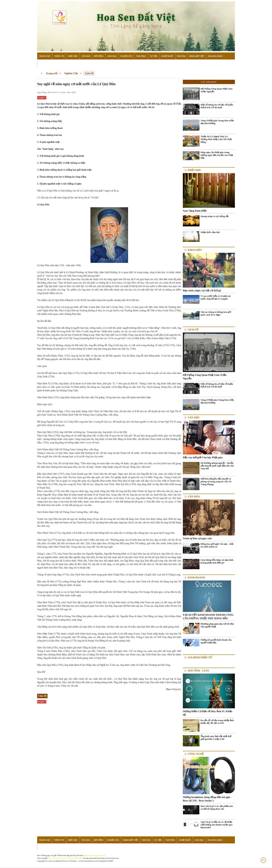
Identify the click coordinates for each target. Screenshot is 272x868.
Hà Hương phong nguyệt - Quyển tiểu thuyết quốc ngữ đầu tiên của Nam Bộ (217, 466)
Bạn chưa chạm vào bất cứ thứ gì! (202, 290)
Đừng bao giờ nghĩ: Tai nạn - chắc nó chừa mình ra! (217, 545)
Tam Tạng (141, 56)
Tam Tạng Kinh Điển (195, 211)
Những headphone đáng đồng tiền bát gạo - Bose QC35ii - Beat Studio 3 (207, 799)
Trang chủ (52, 73)
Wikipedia (176, 689)
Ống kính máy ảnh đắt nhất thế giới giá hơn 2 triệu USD (216, 738)
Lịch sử (89, 73)
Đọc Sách (44, 64)
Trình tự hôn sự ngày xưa (197, 538)
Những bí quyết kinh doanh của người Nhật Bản (216, 641)
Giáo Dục (112, 56)
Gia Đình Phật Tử (200, 657)
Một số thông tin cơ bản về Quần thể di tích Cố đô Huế (217, 106)
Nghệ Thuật (167, 56)
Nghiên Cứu (126, 56)
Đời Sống (99, 56)
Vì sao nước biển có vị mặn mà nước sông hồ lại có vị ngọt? (216, 297)
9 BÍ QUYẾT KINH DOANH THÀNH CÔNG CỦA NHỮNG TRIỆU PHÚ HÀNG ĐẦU (208, 617)
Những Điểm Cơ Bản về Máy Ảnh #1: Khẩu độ (207, 713)
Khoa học (195, 250)
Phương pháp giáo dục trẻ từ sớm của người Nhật (217, 625)
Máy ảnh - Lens (198, 671)
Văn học (194, 417)
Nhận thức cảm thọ (210, 232)
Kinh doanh (196, 578)
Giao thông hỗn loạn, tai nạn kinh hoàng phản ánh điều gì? (217, 561)
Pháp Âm (181, 56)
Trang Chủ (45, 56)
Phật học (195, 170)
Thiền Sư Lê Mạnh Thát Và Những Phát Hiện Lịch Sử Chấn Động (216, 139)
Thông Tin (59, 56)
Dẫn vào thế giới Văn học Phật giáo (203, 457)
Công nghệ (196, 754)
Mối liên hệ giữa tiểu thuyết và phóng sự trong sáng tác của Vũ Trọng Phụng (216, 482)
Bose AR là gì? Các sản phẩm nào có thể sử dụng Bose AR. (217, 807)
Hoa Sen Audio (215, 56)
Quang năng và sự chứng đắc (215, 216)
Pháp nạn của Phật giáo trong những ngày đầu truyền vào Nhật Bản (217, 155)
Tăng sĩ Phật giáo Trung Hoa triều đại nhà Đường (217, 122)
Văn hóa (194, 497)
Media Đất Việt (197, 56)
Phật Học (73, 56)
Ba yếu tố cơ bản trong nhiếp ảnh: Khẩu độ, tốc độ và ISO (217, 722)
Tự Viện (154, 56)
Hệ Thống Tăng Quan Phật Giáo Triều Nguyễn (216, 90)
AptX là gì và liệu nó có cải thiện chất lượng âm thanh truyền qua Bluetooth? (216, 825)
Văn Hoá (86, 56)
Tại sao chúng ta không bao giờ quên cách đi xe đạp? (216, 313)
